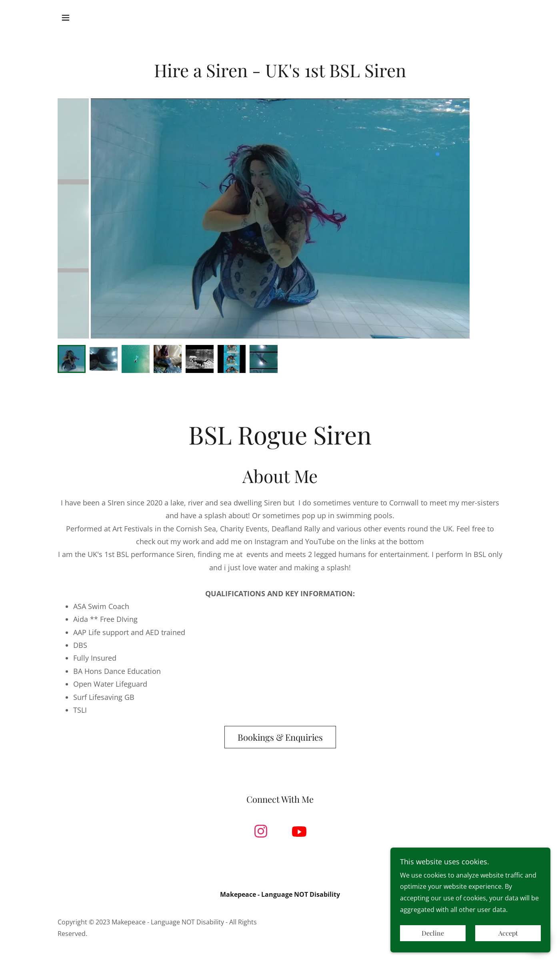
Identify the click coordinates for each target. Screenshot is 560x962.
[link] (261, 833)
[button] (66, 18)
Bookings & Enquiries (280, 737)
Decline (433, 933)
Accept (508, 933)
